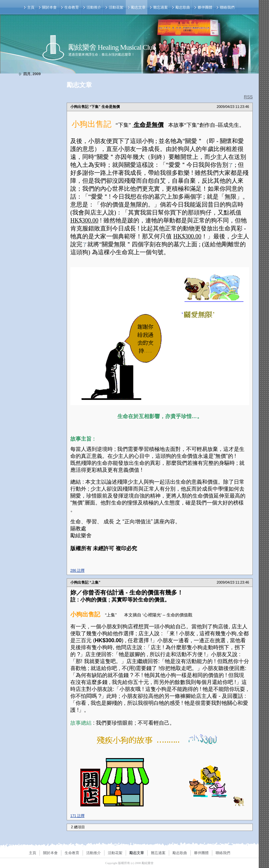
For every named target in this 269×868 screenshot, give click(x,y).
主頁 (31, 7)
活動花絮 (116, 7)
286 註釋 (77, 570)
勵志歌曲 (183, 7)
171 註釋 (77, 816)
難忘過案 (161, 7)
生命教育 (72, 7)
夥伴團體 (205, 7)
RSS (248, 97)
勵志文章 (138, 7)
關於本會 (49, 7)
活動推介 (94, 7)
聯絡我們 (227, 7)
